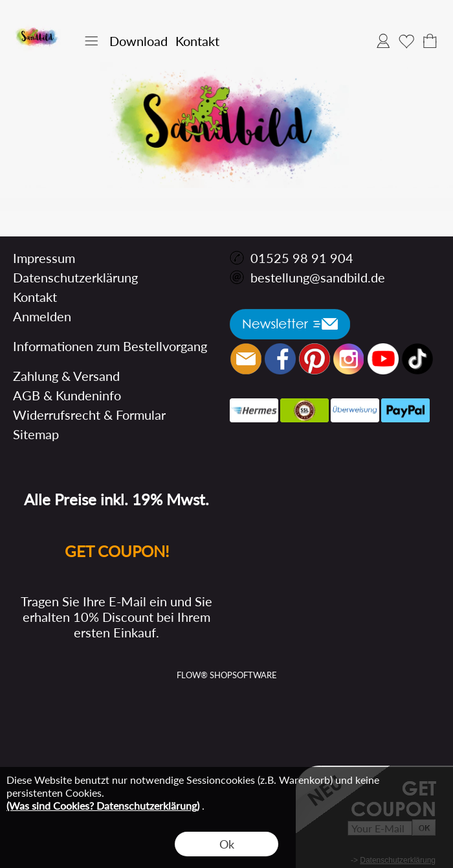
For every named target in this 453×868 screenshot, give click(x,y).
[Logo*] (37, 27)
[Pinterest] (315, 359)
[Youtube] (383, 359)
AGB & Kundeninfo (67, 395)
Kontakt (197, 41)
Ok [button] (227, 844)
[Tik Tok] (417, 359)
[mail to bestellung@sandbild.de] (246, 359)
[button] (91, 41)
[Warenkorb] (430, 41)
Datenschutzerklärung (75, 277)
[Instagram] (349, 359)
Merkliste (406, 41)
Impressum (44, 258)
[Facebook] (280, 359)
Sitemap (36, 434)
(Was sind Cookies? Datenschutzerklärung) (103, 805)
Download (138, 41)
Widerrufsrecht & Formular (89, 415)
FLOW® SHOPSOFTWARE (227, 675)
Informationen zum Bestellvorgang (110, 346)
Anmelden (383, 41)
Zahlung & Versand (66, 376)
